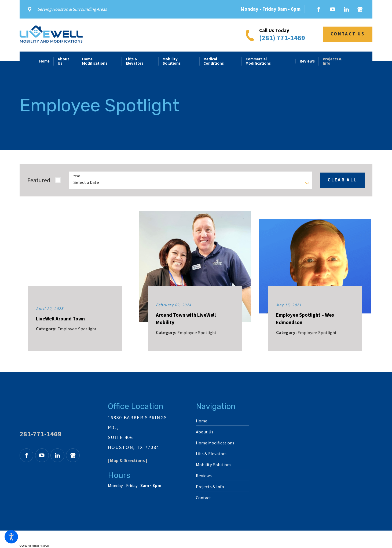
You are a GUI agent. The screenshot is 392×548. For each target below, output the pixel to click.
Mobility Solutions (214, 465)
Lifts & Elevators (211, 454)
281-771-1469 (41, 434)
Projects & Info (210, 487)
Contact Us (348, 34)
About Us (205, 432)
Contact (204, 498)
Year (77, 176)
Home (202, 421)
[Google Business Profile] (359, 9)
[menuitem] (46, 61)
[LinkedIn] (346, 9)
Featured (39, 180)
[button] (11, 537)
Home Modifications (215, 443)
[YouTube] (333, 9)
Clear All (342, 180)
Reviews (204, 476)
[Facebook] (319, 9)
